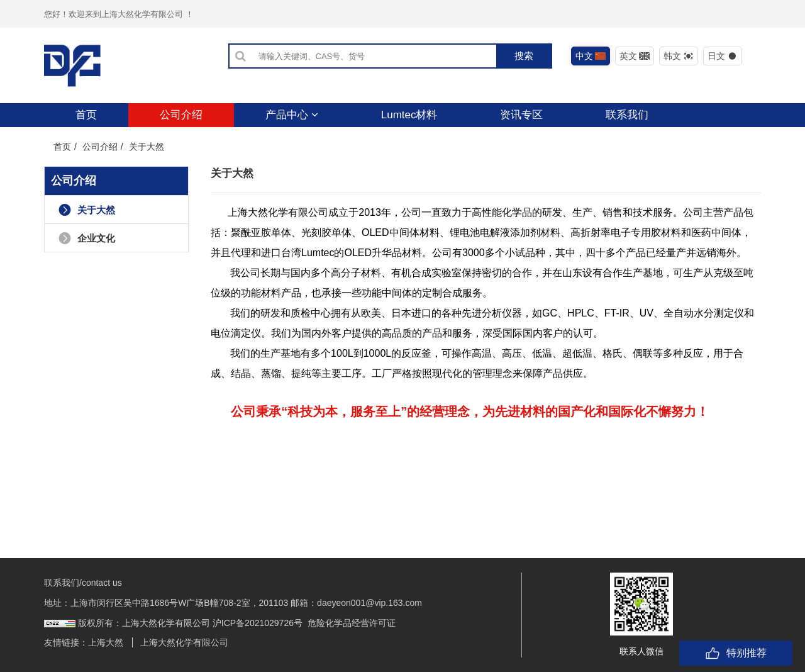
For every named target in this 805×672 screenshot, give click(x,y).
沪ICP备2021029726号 (258, 623)
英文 (635, 56)
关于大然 (87, 210)
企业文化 (87, 238)
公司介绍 (181, 115)
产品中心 (292, 115)
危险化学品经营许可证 (352, 623)
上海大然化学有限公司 (184, 642)
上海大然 (106, 642)
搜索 (524, 56)
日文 (723, 56)
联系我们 (627, 115)
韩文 (679, 56)
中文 (591, 56)
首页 (86, 115)
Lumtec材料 (409, 115)
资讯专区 (521, 115)
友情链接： (66, 642)
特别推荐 (736, 653)
